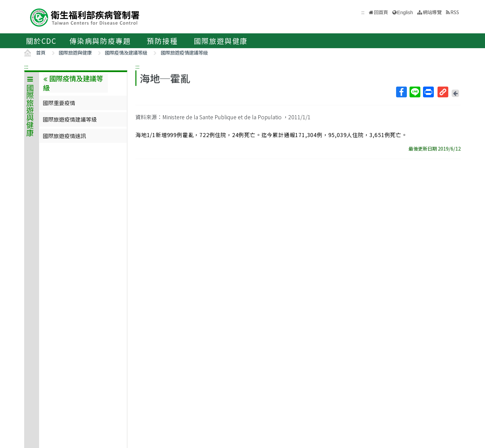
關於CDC (41, 41)
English (405, 12)
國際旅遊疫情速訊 (64, 136)
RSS (455, 12)
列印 (428, 92)
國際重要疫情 (59, 103)
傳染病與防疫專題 (100, 41)
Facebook (401, 92)
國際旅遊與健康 (221, 41)
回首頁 (381, 12)
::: (26, 66)
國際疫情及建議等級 (126, 52)
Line (415, 92)
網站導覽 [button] (432, 12)
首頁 (41, 52)
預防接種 (162, 41)
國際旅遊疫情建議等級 (184, 52)
